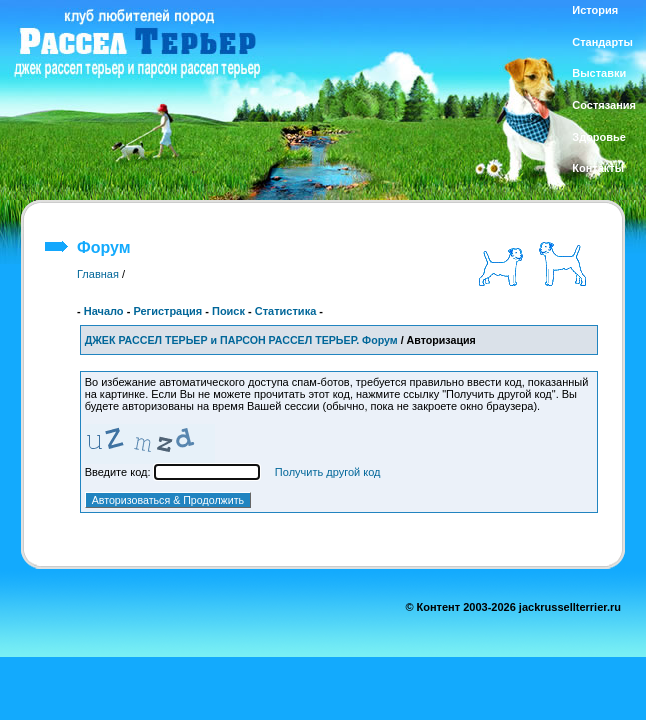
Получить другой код (328, 472)
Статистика (286, 311)
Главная (98, 274)
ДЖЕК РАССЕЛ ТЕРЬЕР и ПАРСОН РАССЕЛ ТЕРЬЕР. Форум (241, 340)
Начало (104, 311)
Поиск (228, 311)
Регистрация (167, 311)
